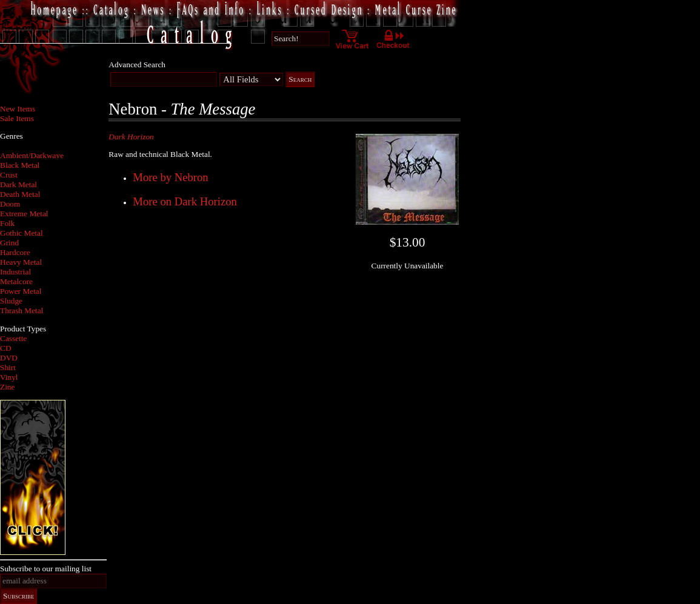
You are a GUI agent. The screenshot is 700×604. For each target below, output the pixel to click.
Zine (7, 387)
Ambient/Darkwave (32, 155)
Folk (7, 223)
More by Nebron (170, 177)
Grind (9, 243)
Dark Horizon (131, 137)
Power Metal (21, 291)
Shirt (8, 367)
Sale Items (17, 118)
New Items (18, 109)
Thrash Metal (22, 310)
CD (6, 348)
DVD (9, 358)
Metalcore (16, 281)
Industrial (15, 272)
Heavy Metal (21, 262)
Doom (10, 204)
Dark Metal (18, 184)
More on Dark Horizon (185, 201)
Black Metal (20, 165)
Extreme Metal (24, 214)
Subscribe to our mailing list (46, 569)
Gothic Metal (22, 233)
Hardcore (15, 252)
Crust (9, 175)
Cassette (13, 338)
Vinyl (9, 377)
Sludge (11, 301)
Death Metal (20, 194)
